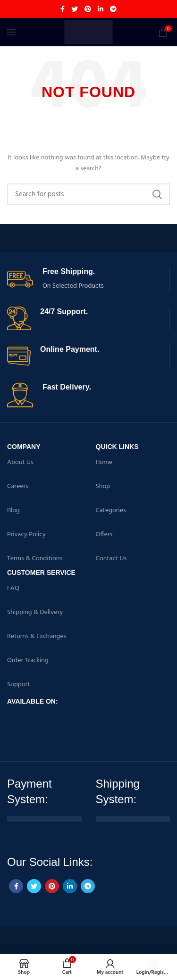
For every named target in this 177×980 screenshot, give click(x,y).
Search (157, 194)
